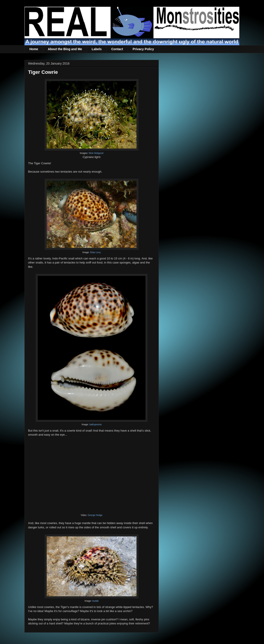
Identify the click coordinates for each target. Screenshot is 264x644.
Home (34, 49)
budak (95, 601)
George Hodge (95, 515)
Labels (97, 49)
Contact (117, 49)
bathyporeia (95, 424)
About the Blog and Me (65, 49)
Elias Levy (96, 252)
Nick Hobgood (96, 153)
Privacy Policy (143, 49)
